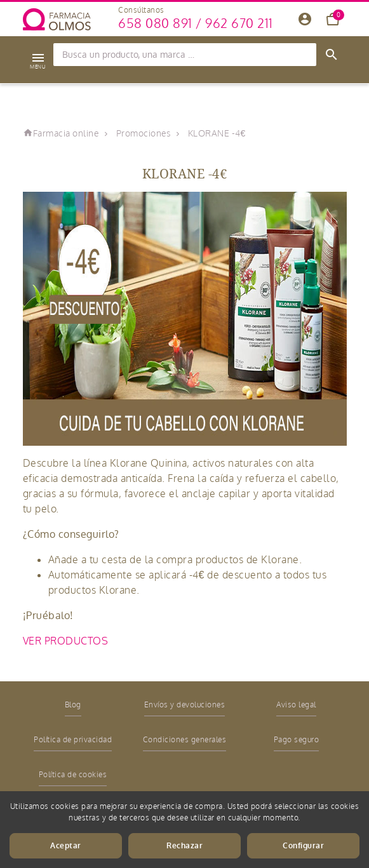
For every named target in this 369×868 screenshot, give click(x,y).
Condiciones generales (185, 740)
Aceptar (66, 846)
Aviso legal (296, 705)
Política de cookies (73, 775)
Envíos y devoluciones (185, 705)
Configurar (303, 846)
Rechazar (184, 846)
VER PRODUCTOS (67, 641)
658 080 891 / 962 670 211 (196, 24)
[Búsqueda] (185, 55)
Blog (73, 705)
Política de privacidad (73, 740)
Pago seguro (297, 740)
